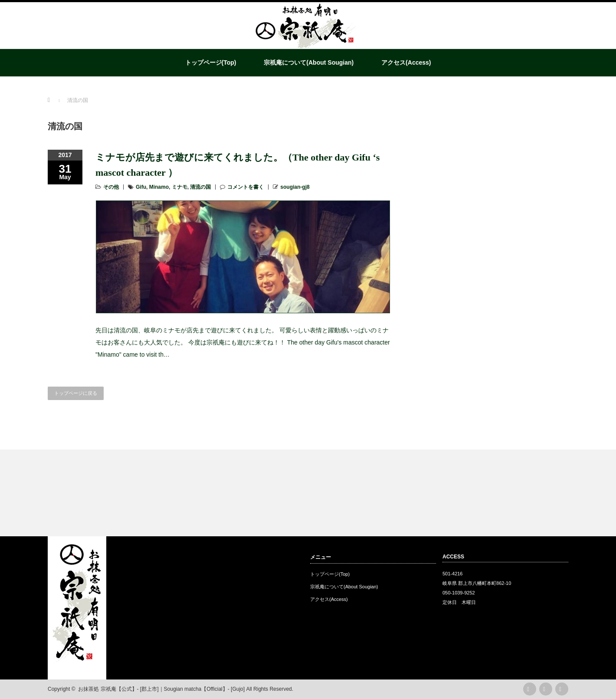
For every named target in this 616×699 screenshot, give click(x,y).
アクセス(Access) (406, 62)
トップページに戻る (76, 393)
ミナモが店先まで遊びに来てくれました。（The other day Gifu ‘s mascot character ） (238, 165)
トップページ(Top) (211, 62)
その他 (111, 187)
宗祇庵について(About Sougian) (309, 62)
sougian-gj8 (295, 187)
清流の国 (200, 187)
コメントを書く (246, 187)
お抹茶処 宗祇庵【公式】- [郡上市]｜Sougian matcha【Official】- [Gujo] (161, 689)
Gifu (141, 187)
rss (530, 689)
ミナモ (180, 187)
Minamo (159, 187)
